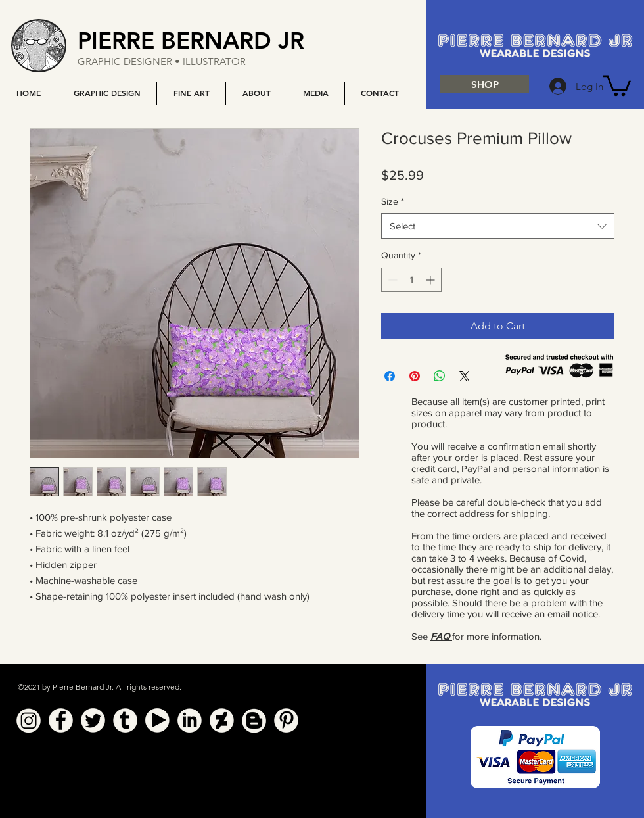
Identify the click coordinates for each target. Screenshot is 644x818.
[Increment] (431, 280)
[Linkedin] (190, 720)
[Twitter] (93, 720)
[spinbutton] (411, 280)
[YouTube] (157, 720)
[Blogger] (254, 720)
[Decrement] (391, 280)
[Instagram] (29, 720)
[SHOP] (485, 84)
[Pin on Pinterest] (415, 376)
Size (393, 201)
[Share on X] (465, 376)
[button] (106, 93)
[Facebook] (61, 720)
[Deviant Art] (222, 720)
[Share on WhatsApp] (440, 376)
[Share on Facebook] (390, 376)
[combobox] (498, 226)
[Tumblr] (125, 720)
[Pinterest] (286, 720)
